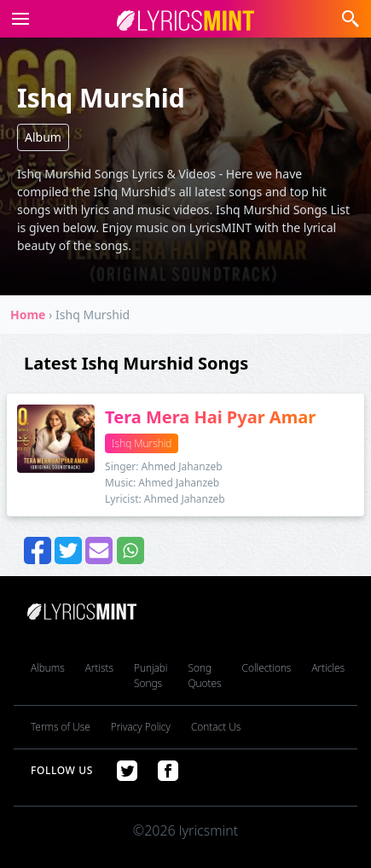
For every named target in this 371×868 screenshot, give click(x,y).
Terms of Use (61, 727)
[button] (17, 19)
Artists (99, 668)
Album (43, 137)
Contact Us (216, 727)
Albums (48, 668)
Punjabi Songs (151, 676)
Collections (267, 668)
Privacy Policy (141, 727)
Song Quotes (204, 676)
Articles (328, 668)
